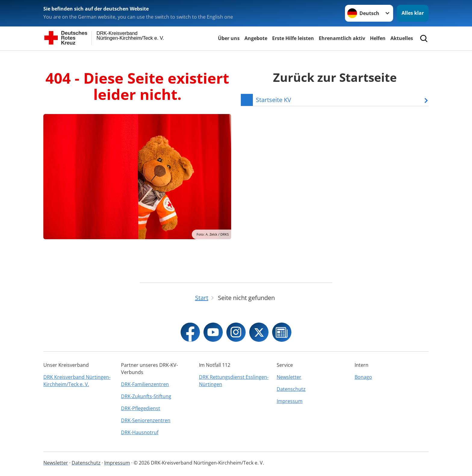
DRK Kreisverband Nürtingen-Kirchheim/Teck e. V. (77, 381)
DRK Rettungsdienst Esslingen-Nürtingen (234, 381)
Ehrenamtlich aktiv (342, 38)
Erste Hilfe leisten (293, 38)
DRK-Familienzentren (145, 384)
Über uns (229, 38)
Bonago (363, 377)
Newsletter (289, 377)
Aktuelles (402, 38)
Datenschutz (291, 389)
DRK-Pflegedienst (141, 408)
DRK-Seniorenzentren (146, 420)
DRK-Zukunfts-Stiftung (146, 396)
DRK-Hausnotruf (140, 432)
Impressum (290, 401)
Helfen (378, 38)
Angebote (256, 38)
